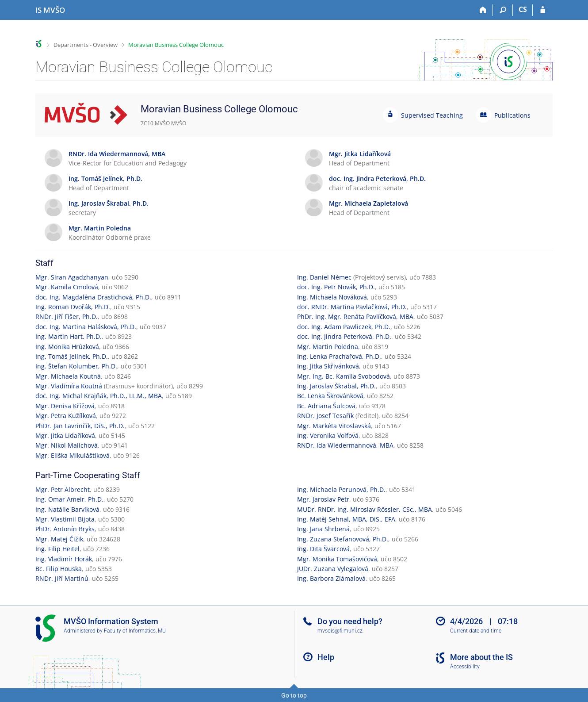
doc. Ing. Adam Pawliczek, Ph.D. (344, 327)
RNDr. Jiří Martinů (62, 578)
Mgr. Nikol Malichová (67, 445)
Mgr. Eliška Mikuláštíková (73, 455)
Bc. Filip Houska (59, 569)
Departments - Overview (86, 45)
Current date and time (476, 631)
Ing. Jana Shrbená (323, 529)
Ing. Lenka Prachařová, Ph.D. (339, 356)
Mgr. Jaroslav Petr (323, 499)
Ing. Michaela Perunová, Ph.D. (341, 489)
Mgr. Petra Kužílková (66, 416)
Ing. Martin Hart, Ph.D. (69, 336)
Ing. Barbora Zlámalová (331, 578)
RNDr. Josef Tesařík (325, 416)
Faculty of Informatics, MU (135, 631)
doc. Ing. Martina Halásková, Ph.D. (86, 327)
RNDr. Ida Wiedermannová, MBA (345, 445)
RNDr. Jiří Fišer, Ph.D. (67, 316)
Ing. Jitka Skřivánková (328, 366)
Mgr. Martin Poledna (328, 347)
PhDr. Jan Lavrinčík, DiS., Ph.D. (80, 426)
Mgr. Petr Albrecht (63, 489)
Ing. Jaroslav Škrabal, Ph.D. (336, 386)
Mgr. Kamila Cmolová (67, 287)
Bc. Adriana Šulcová (326, 406)
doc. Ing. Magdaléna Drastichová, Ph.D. (93, 297)
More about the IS (481, 657)
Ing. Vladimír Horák (64, 559)
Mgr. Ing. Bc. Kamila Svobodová (344, 376)
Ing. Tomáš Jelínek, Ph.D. (72, 356)
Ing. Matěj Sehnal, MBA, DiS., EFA (346, 519)
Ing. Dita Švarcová (323, 549)
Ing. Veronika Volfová (328, 435)
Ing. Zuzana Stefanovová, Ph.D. (343, 539)
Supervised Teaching (432, 115)
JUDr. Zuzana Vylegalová (333, 569)
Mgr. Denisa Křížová (65, 406)
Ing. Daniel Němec (324, 277)
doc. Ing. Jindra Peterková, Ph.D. (344, 336)
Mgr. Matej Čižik (59, 539)
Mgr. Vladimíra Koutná (69, 386)
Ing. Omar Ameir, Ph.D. (69, 499)
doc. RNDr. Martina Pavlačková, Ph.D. (352, 307)
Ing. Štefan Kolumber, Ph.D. (76, 366)
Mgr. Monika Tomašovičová (337, 559)
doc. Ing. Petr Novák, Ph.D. (336, 287)
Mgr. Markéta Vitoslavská (334, 426)
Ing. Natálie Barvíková (67, 509)
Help (326, 657)
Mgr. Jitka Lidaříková (65, 435)
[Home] (483, 10)
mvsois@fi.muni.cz (340, 631)
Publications (512, 115)
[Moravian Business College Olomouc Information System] (50, 10)
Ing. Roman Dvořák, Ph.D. (73, 307)
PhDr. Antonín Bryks (65, 529)
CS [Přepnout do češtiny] (523, 9)
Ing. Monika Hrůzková (67, 347)
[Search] (503, 10)
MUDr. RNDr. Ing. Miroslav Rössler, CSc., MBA (365, 509)
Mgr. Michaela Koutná (68, 376)
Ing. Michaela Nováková (332, 297)
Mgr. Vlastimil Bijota (65, 519)
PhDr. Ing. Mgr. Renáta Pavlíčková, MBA (355, 316)
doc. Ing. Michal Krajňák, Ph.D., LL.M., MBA (99, 396)
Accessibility (465, 667)
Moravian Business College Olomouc (176, 45)
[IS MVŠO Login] (543, 10)
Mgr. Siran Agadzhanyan (72, 277)
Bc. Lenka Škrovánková (330, 396)
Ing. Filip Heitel (57, 549)
